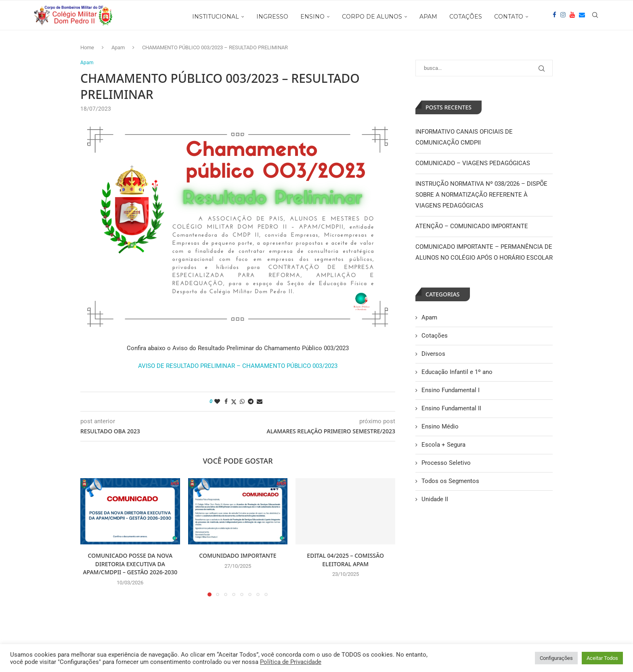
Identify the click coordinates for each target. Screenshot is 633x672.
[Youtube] (572, 17)
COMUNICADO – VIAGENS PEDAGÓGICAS (473, 163)
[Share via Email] (260, 402)
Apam (118, 47)
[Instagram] (563, 17)
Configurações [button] (556, 658)
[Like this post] (217, 402)
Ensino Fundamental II (451, 408)
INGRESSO (272, 17)
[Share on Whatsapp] (242, 402)
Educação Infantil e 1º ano (457, 372)
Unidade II (435, 499)
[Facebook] (554, 17)
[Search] (595, 17)
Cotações (435, 336)
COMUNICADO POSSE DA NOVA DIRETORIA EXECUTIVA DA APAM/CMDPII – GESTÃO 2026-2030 (130, 564)
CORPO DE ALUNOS (372, 17)
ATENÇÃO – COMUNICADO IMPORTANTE (472, 226)
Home (87, 47)
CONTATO (509, 17)
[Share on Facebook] (226, 402)
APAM (428, 17)
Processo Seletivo (446, 463)
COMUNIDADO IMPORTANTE (238, 556)
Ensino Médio (440, 426)
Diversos (433, 354)
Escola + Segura (443, 445)
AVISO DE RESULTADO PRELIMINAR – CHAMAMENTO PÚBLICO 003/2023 (238, 366)
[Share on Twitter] (234, 402)
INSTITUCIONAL (216, 17)
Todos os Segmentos (450, 481)
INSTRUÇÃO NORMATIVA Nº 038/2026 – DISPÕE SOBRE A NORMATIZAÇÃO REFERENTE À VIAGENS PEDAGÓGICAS (481, 195)
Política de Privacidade (291, 662)
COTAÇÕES (466, 17)
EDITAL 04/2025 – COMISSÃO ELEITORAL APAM (345, 560)
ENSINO (312, 17)
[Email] (582, 17)
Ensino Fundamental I (451, 390)
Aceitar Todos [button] (602, 658)
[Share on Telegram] (251, 402)
